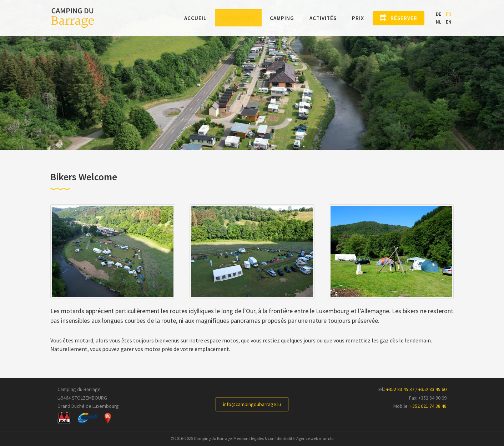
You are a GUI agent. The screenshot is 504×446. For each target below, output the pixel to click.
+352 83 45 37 (400, 389)
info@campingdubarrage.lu (252, 404)
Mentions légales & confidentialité (264, 438)
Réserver (399, 18)
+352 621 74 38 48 (428, 406)
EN (449, 22)
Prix (348, 18)
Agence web (307, 438)
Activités (313, 18)
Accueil (186, 18)
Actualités (229, 18)
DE (439, 14)
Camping (272, 18)
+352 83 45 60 (432, 389)
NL (439, 22)
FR (448, 14)
